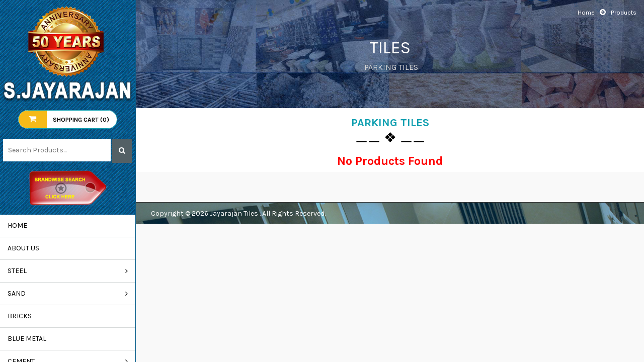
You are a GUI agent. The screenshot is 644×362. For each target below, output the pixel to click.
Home (17, 225)
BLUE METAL (27, 339)
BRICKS (20, 316)
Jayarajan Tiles (235, 213)
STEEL (17, 271)
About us (23, 248)
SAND (17, 293)
